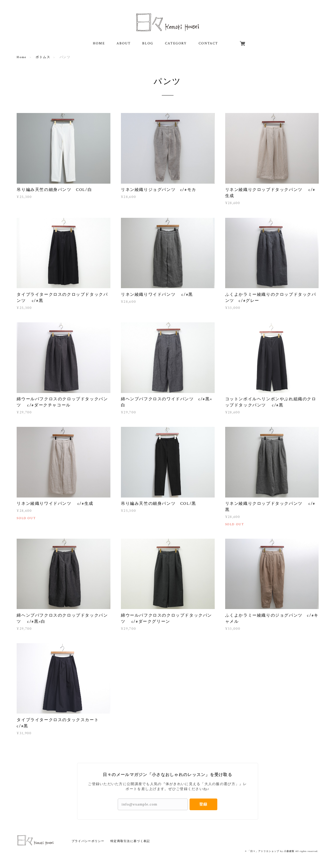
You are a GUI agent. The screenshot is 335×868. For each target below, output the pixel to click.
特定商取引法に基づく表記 (130, 841)
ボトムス (43, 57)
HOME (99, 43)
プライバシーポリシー (88, 841)
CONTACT (208, 43)
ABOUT (124, 43)
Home (21, 57)
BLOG (148, 43)
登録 (203, 804)
